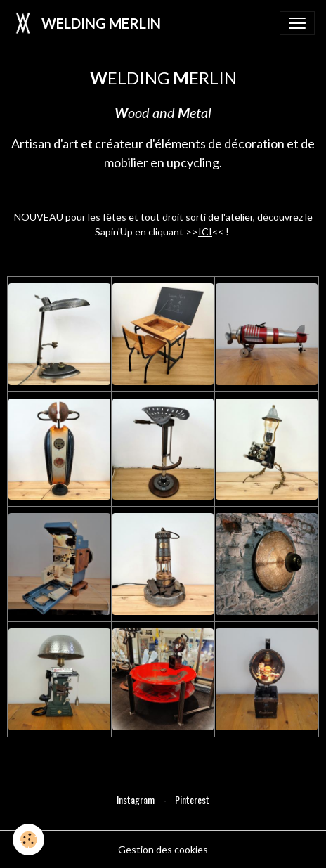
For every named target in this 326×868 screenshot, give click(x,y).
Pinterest (192, 799)
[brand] (86, 23)
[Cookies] (28, 840)
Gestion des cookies (163, 849)
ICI (205, 232)
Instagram (136, 799)
